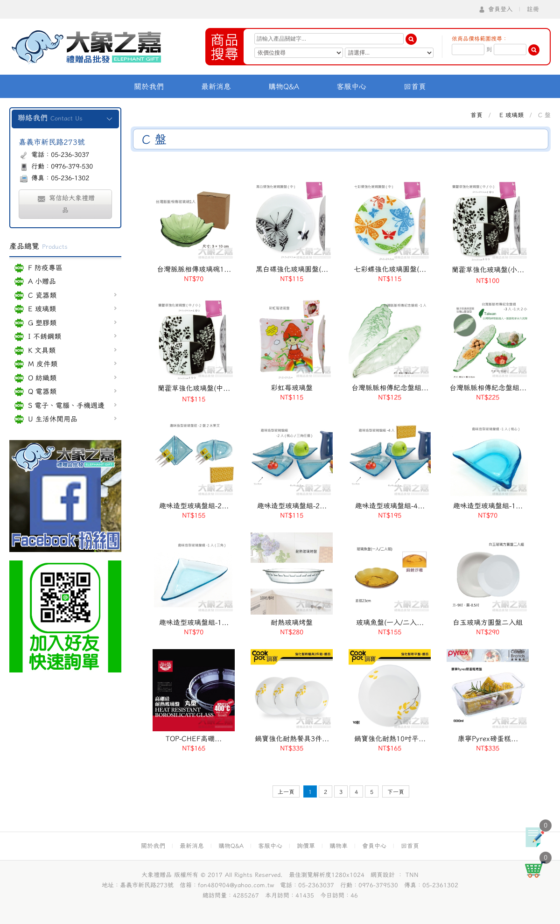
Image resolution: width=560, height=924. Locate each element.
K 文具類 (73, 350)
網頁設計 (383, 875)
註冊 (533, 9)
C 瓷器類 (73, 295)
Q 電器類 (73, 391)
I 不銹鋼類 (73, 336)
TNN (412, 875)
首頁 (476, 115)
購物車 (339, 846)
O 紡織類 (73, 378)
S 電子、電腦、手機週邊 (73, 405)
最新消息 (216, 86)
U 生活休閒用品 (73, 419)
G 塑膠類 (73, 323)
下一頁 (396, 791)
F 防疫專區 (45, 268)
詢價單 (306, 846)
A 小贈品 (42, 281)
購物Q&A (284, 86)
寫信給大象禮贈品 (66, 204)
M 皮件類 (73, 364)
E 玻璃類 (73, 309)
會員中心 (374, 846)
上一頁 (286, 791)
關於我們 (149, 86)
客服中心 (351, 86)
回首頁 (415, 86)
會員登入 (500, 9)
